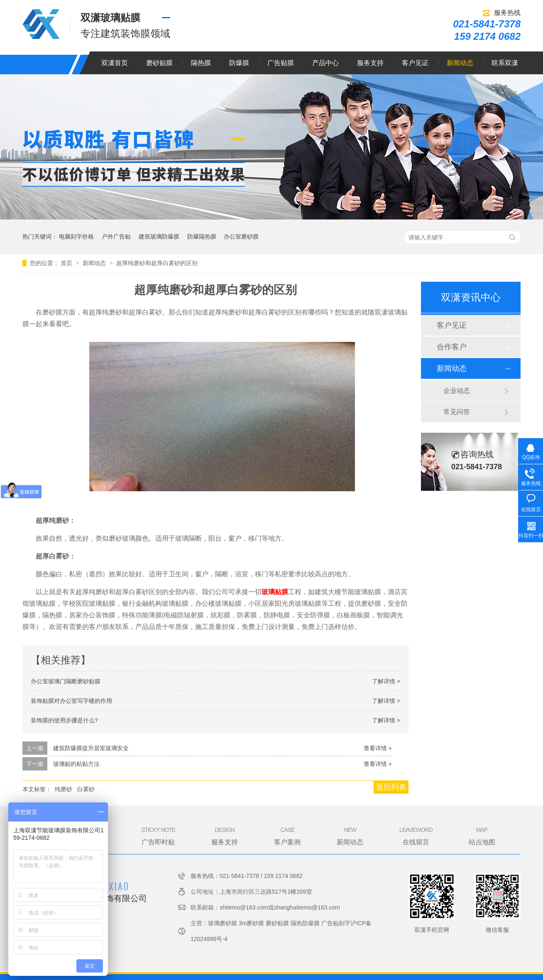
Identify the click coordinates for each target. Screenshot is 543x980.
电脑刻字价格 (76, 236)
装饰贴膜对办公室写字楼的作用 (71, 701)
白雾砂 (86, 789)
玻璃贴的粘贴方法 (76, 764)
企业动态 (457, 391)
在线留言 (416, 836)
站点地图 (482, 836)
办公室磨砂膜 (241, 236)
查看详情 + (378, 748)
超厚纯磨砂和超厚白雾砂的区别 (157, 263)
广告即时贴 (158, 836)
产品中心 (325, 63)
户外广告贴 (116, 236)
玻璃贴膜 (275, 592)
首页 (67, 263)
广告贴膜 (281, 63)
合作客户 (452, 347)
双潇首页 (115, 63)
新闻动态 (460, 63)
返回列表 (391, 787)
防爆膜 (239, 63)
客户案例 (287, 836)
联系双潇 (505, 63)
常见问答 (457, 412)
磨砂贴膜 (159, 63)
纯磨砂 (64, 789)
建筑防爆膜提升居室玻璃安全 (91, 748)
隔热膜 (201, 63)
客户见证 (415, 63)
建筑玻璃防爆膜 (159, 236)
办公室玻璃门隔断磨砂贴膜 (66, 681)
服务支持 (370, 63)
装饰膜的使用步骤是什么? (64, 720)
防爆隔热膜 (202, 236)
